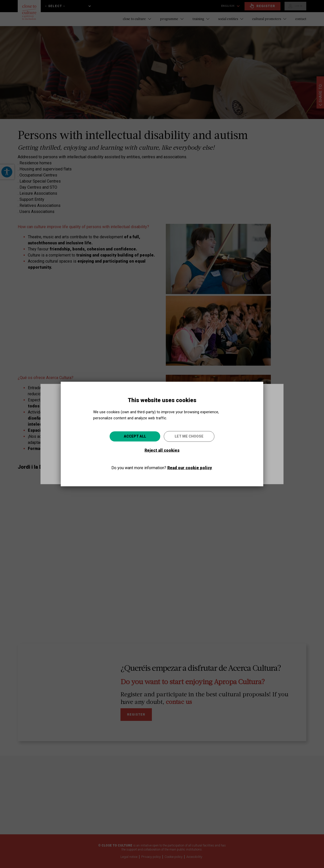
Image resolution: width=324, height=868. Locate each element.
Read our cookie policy (190, 468)
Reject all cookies (162, 450)
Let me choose (189, 436)
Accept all (135, 436)
